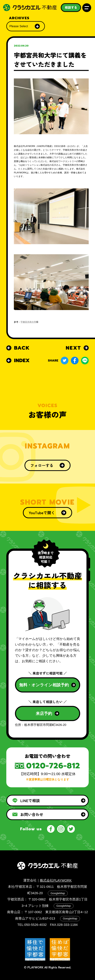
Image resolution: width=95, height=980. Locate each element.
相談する (71, 7)
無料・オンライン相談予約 (47, 685)
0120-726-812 (53, 766)
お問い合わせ (49, 814)
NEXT (77, 348)
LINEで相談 (49, 800)
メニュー (87, 8)
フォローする (47, 465)
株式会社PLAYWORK (56, 880)
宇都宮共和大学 (28, 322)
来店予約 (47, 713)
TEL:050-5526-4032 (32, 925)
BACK (18, 348)
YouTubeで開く (47, 513)
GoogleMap (58, 893)
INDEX (18, 360)
